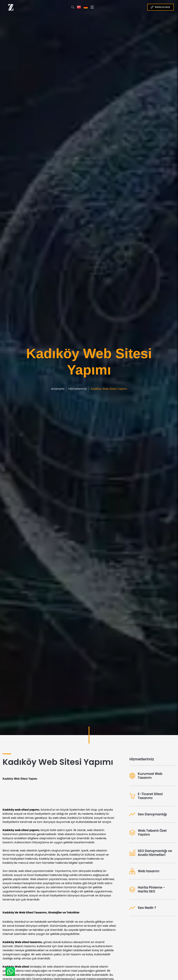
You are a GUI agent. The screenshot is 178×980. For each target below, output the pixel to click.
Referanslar (161, 7)
